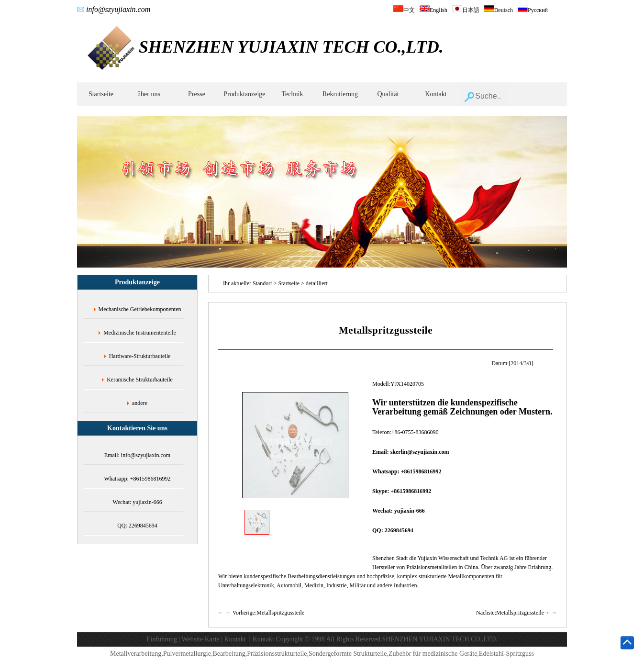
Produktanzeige (244, 94)
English (433, 10)
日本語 (466, 10)
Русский (533, 10)
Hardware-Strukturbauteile (140, 356)
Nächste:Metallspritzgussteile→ (513, 613)
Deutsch (499, 10)
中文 (404, 10)
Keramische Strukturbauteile (140, 380)
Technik (293, 94)
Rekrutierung (340, 94)
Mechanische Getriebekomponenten (140, 309)
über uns (149, 94)
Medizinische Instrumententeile (140, 333)
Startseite (101, 94)
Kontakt (436, 94)
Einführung (162, 639)
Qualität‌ (388, 94)
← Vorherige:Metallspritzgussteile (265, 613)
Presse (197, 94)
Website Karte (200, 639)
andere (140, 403)
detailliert (317, 283)
